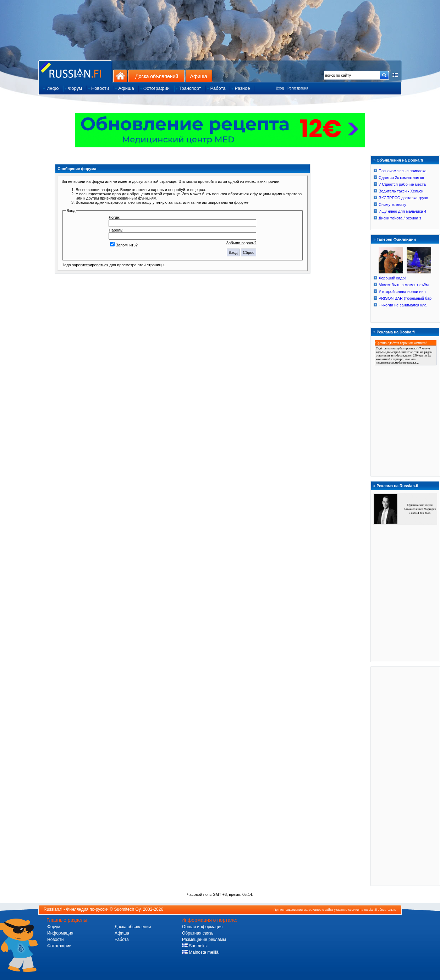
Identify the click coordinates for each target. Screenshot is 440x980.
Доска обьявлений (133, 927)
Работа (122, 940)
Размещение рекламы (204, 940)
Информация (60, 933)
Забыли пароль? (241, 243)
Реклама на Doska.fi (396, 332)
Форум (54, 927)
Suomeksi (195, 946)
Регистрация (298, 88)
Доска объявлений (156, 76)
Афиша (199, 76)
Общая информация (202, 927)
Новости (55, 940)
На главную (120, 76)
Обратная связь (198, 933)
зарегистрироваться (90, 265)
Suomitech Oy (127, 909)
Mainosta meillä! (201, 952)
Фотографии (59, 946)
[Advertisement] (405, 776)
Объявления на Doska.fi (400, 160)
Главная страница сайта (75, 71)
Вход (280, 88)
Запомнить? (124, 245)
